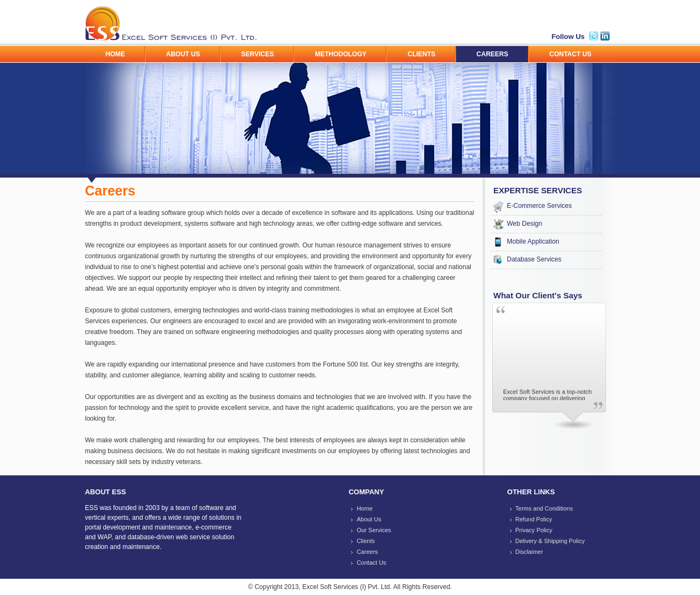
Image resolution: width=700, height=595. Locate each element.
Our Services (374, 530)
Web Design (524, 224)
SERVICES (257, 54)
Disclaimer (529, 552)
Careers (367, 552)
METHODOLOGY (341, 54)
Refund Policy (534, 519)
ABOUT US (183, 54)
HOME (115, 54)
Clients (366, 541)
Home (364, 508)
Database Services (534, 259)
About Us (369, 519)
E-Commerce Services (539, 206)
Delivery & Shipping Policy (550, 541)
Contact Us (371, 563)
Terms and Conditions (544, 508)
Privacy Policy (534, 530)
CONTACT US (571, 54)
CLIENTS (421, 54)
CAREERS (493, 54)
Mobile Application (533, 241)
